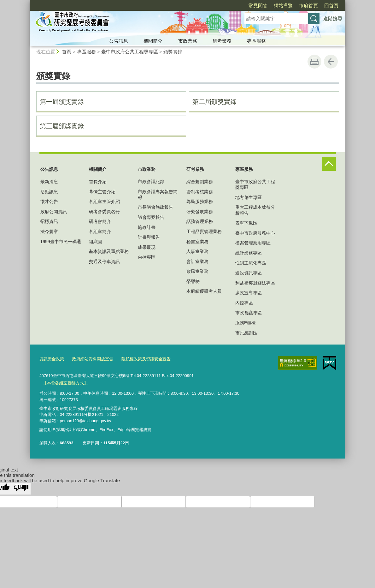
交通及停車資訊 (104, 261)
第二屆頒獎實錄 (214, 102)
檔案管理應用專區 (253, 243)
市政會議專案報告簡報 (158, 195)
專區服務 (256, 41)
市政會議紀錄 (151, 182)
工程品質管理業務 (204, 231)
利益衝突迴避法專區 (255, 283)
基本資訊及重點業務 (109, 251)
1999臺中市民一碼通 (61, 242)
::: (27, 3)
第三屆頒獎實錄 (62, 126)
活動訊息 (49, 192)
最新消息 (49, 182)
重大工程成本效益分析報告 (255, 210)
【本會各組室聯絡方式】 (65, 383)
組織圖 (96, 242)
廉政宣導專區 (249, 293)
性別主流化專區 (251, 263)
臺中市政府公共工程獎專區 (130, 52)
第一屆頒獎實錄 (62, 102)
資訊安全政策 (52, 359)
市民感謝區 (246, 333)
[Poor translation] (21, 488)
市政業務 (188, 41)
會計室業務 (197, 261)
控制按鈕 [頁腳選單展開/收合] (329, 164)
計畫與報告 (149, 237)
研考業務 (222, 41)
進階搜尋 (333, 18)
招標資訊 (49, 221)
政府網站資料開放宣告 (93, 359)
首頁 (67, 52)
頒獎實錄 (173, 52)
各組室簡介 (100, 231)
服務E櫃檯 (246, 323)
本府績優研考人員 (204, 291)
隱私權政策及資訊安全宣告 (146, 359)
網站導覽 (247, 6)
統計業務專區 (249, 253)
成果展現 (147, 247)
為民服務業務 (200, 201)
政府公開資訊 (54, 212)
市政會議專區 (249, 313)
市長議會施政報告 (155, 207)
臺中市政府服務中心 (255, 233)
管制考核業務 (200, 192)
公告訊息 (119, 41)
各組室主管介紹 (104, 201)
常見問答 (222, 6)
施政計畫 (147, 227)
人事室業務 (197, 251)
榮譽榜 (193, 281)
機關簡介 (153, 41)
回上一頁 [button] (331, 62)
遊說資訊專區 (249, 273)
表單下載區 (246, 223)
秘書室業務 (197, 242)
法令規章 (49, 231)
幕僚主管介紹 (102, 192)
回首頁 (295, 6)
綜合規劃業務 (200, 182)
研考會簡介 (100, 221)
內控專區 (147, 257)
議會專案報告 (151, 217)
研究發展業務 (200, 212)
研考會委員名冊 (104, 212)
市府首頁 (272, 6)
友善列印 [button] (314, 62)
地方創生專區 (249, 197)
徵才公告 (49, 201)
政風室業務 (197, 271)
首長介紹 (98, 182)
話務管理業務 (200, 221)
